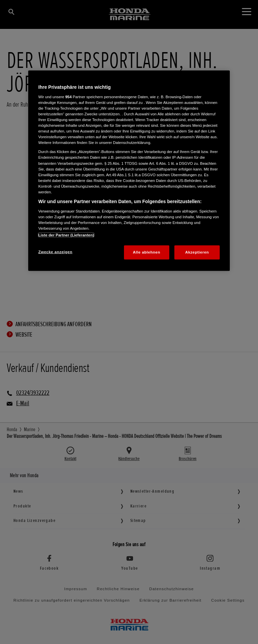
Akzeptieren (197, 252)
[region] (129, 171)
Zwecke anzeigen (55, 252)
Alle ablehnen (147, 252)
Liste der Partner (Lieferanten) (66, 235)
